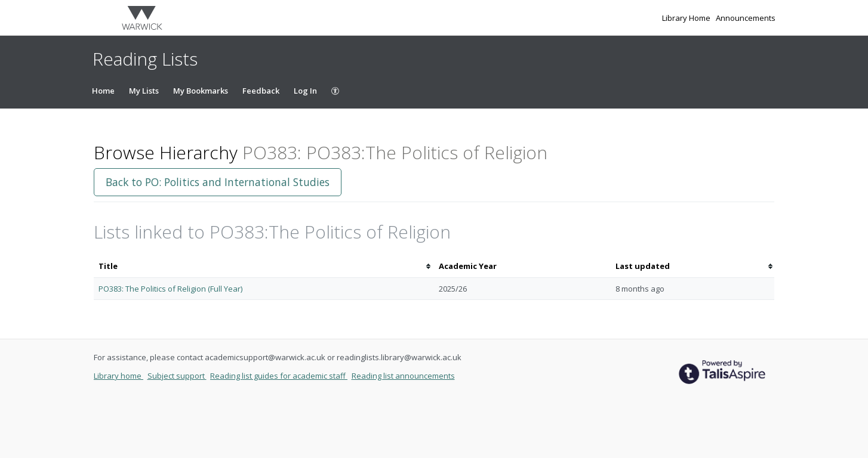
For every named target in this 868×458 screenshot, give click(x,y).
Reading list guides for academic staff (279, 376)
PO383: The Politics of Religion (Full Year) (170, 289)
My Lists (144, 91)
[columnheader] (264, 266)
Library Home (687, 18)
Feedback (261, 91)
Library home (118, 376)
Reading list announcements (403, 376)
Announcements (746, 18)
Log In (305, 91)
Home (103, 91)
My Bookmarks (201, 91)
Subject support (177, 376)
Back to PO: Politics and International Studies (218, 182)
